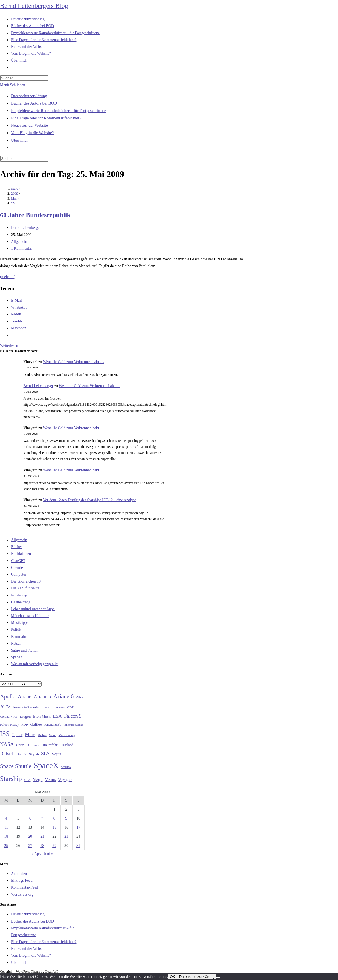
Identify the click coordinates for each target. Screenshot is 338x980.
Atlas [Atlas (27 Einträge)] (80, 697)
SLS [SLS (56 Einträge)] (45, 754)
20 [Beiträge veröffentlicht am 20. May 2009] (30, 836)
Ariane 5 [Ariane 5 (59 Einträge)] (42, 697)
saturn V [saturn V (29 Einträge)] (21, 754)
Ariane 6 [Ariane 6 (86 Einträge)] (64, 696)
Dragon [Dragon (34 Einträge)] (25, 717)
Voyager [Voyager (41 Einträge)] (65, 780)
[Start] (14, 188)
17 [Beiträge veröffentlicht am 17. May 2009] (78, 827)
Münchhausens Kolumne (30, 616)
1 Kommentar (22, 248)
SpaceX (17, 657)
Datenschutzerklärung (29, 96)
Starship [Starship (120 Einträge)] (11, 779)
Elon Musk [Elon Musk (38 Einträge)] (42, 716)
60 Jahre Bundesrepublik (35, 215)
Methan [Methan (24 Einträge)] (42, 735)
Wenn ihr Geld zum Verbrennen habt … (74, 362)
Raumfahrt (19, 637)
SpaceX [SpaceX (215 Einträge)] (46, 765)
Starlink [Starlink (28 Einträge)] (66, 767)
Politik (16, 629)
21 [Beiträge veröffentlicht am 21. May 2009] (42, 836)
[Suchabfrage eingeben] (24, 78)
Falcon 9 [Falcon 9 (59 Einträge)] (73, 716)
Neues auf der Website (29, 125)
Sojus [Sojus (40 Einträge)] (56, 754)
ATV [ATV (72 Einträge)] (5, 707)
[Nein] (218, 978)
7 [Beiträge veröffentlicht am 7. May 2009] (42, 818)
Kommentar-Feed (24, 887)
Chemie (17, 568)
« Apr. (36, 854)
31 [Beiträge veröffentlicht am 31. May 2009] (78, 846)
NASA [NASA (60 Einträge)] (7, 744)
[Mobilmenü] (12, 85)
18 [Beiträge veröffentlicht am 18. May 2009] (6, 836)
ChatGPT (18, 561)
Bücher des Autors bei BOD (34, 103)
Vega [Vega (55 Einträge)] (38, 779)
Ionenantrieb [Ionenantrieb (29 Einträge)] (53, 725)
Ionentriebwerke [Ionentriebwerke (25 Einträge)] (73, 725)
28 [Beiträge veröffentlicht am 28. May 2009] (42, 846)
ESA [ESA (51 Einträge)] (57, 716)
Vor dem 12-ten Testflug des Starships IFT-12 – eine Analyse (90, 500)
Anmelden (19, 874)
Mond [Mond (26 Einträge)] (52, 735)
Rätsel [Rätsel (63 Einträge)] (6, 753)
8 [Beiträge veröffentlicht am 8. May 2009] (54, 818)
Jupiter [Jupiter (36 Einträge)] (17, 735)
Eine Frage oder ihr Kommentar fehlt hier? (46, 118)
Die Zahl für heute (25, 588)
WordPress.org (22, 894)
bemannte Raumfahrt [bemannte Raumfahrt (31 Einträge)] (28, 707)
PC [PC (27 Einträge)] (28, 745)
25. (13, 203)
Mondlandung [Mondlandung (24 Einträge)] (67, 735)
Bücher (16, 547)
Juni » (48, 854)
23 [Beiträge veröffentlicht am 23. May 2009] (66, 836)
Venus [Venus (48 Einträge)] (50, 779)
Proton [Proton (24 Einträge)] (36, 745)
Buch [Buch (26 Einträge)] (48, 707)
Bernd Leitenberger (26, 228)
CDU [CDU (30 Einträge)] (71, 707)
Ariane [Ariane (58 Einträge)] (25, 697)
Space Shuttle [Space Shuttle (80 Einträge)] (16, 766)
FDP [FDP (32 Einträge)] (25, 724)
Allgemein (19, 242)
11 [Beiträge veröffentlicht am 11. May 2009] (6, 827)
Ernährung (19, 595)
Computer (19, 574)
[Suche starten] (51, 160)
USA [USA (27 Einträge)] (27, 780)
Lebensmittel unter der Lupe (33, 609)
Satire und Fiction (25, 650)
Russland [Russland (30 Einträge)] (67, 745)
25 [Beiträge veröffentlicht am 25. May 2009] (6, 846)
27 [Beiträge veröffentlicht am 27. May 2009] (30, 846)
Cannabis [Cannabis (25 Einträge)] (59, 707)
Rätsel (16, 643)
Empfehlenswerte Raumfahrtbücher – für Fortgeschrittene (58, 111)
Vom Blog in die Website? (32, 133)
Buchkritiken (21, 554)
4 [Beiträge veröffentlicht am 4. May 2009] (6, 818)
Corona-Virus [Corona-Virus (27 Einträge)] (9, 717)
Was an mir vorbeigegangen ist (35, 664)
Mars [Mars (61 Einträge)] (30, 734)
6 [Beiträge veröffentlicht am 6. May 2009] (30, 818)
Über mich (20, 140)
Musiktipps (20, 623)
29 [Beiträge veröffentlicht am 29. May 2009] (54, 846)
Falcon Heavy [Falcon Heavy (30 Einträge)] (10, 725)
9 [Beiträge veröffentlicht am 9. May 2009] (66, 818)
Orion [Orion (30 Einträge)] (20, 745)
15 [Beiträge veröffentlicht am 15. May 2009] (54, 827)
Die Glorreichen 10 (26, 581)
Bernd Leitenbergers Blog (34, 6)
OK (172, 977)
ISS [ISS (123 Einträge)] (5, 734)
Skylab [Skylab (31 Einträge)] (34, 754)
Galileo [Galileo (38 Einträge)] (36, 724)
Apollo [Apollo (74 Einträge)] (8, 696)
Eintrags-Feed (22, 880)
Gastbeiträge (21, 602)
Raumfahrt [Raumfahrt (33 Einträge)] (51, 745)
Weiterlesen (9, 346)
